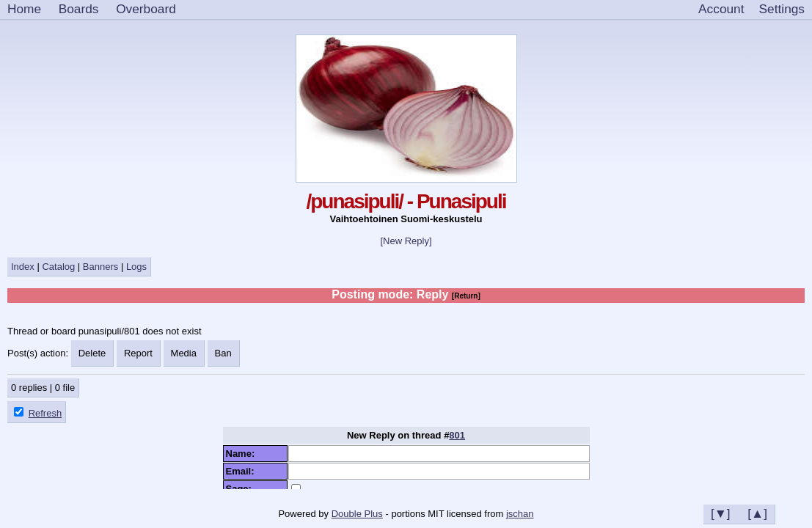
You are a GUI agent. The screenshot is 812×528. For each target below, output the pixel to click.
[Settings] (782, 10)
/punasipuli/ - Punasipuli (406, 201)
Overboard (146, 9)
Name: (243, 454)
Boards (79, 9)
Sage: (242, 489)
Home (24, 9)
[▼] (721, 513)
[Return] (466, 296)
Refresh (45, 413)
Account (721, 9)
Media (184, 353)
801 (457, 435)
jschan (520, 514)
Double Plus (357, 514)
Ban (223, 353)
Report (138, 353)
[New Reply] (406, 241)
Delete (92, 353)
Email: (243, 471)
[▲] (757, 513)
